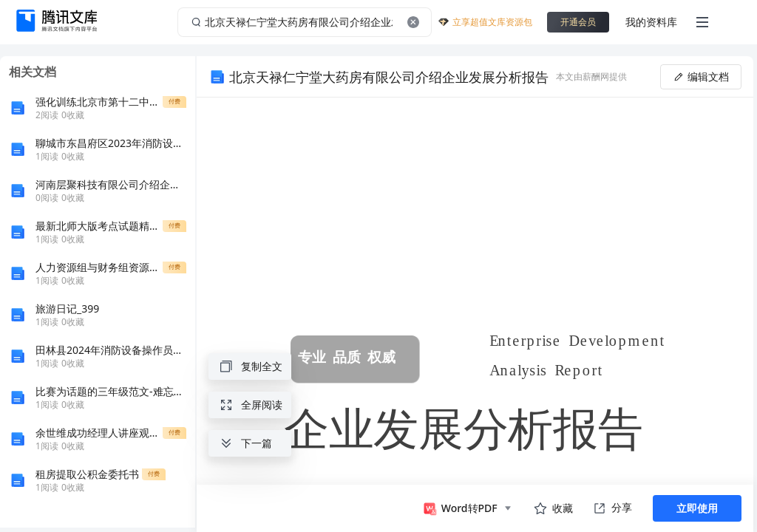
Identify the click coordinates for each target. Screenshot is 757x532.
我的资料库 (651, 22)
